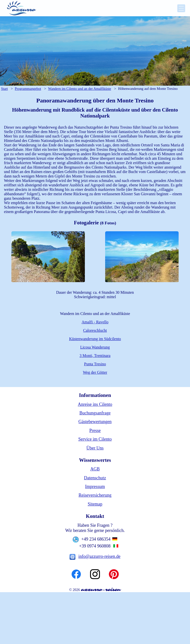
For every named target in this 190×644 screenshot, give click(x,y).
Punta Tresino (95, 365)
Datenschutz (95, 479)
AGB (95, 470)
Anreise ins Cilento (95, 405)
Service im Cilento (95, 440)
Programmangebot (28, 89)
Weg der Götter (95, 373)
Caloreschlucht (95, 331)
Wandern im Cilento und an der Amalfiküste (80, 89)
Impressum (95, 488)
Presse (95, 431)
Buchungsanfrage (95, 414)
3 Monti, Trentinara (95, 357)
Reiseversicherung (95, 496)
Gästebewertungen (95, 423)
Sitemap (95, 505)
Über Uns (95, 449)
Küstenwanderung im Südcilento (95, 340)
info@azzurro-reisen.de (99, 557)
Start (4, 89)
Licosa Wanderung (95, 348)
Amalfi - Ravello (95, 323)
